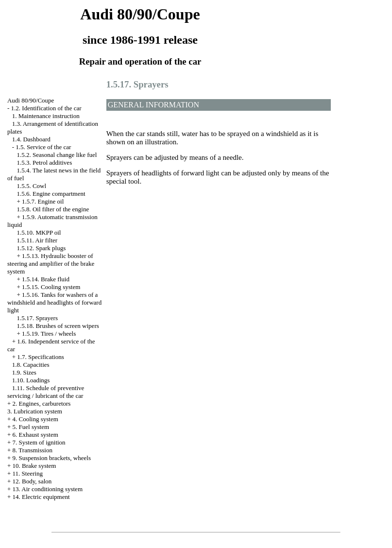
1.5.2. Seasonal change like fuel (57, 155)
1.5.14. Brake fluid (46, 279)
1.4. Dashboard (31, 139)
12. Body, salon (32, 481)
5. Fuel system (31, 427)
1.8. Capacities (31, 365)
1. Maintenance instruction (46, 116)
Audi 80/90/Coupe (31, 100)
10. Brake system (34, 466)
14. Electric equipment (41, 497)
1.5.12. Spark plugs (41, 248)
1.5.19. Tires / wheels (49, 334)
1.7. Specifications (40, 357)
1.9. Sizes (24, 372)
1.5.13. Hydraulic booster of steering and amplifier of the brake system (51, 264)
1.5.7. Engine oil (43, 201)
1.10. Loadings (31, 380)
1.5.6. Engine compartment (51, 194)
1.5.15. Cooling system (51, 287)
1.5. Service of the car (43, 147)
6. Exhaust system (35, 435)
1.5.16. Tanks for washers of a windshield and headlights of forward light (54, 302)
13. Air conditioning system (48, 489)
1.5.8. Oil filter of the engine (53, 209)
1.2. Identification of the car (46, 108)
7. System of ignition (39, 442)
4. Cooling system (35, 419)
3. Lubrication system (35, 411)
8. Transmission (33, 450)
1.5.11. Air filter (37, 240)
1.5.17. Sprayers (37, 318)
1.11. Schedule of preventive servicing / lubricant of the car (46, 392)
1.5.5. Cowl (31, 186)
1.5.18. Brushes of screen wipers (58, 326)
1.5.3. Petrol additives (44, 163)
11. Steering (28, 473)
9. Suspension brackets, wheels (52, 458)
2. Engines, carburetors (42, 403)
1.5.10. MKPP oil (39, 232)
